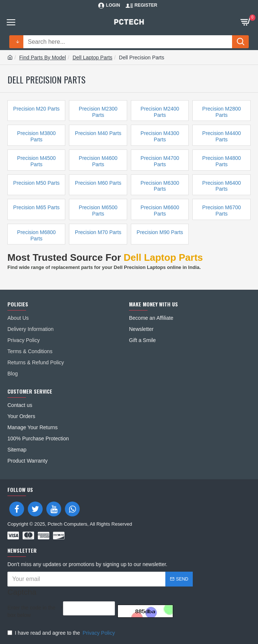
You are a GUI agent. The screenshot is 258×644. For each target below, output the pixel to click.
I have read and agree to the (62, 633)
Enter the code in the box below (31, 611)
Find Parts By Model (43, 57)
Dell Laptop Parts (92, 57)
